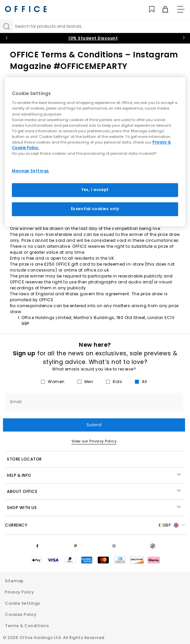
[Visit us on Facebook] (37, 546)
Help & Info (94, 475)
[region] (95, 152)
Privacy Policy (19, 592)
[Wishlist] (148, 9)
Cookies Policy (21, 614)
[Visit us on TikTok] (153, 546)
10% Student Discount (93, 38)
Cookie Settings (23, 603)
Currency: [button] (95, 525)
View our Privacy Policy (94, 441)
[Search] (7, 26)
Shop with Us (94, 508)
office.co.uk (96, 270)
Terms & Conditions (27, 626)
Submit (94, 425)
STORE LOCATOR (24, 459)
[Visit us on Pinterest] (76, 546)
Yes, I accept (95, 190)
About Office (94, 491)
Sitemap (14, 581)
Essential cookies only (95, 209)
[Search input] (102, 26)
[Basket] (161, 9)
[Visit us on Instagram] (114, 546)
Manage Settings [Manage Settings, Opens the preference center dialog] (31, 171)
